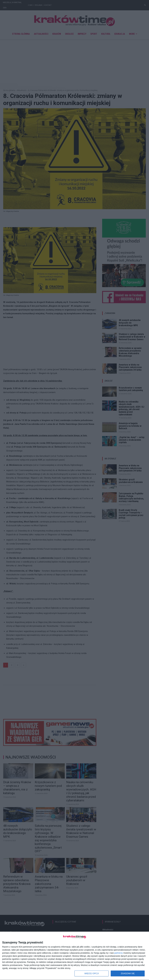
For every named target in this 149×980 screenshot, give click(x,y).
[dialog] (74, 956)
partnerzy (118, 953)
